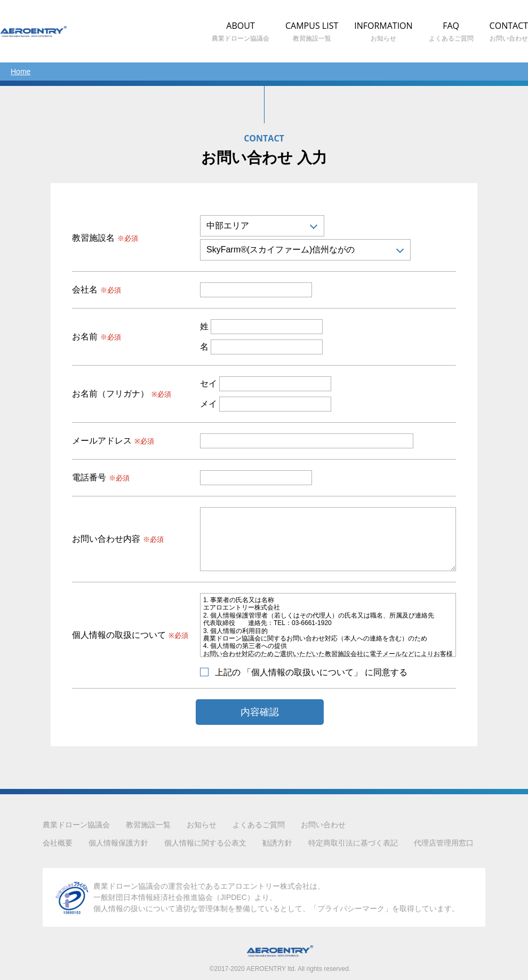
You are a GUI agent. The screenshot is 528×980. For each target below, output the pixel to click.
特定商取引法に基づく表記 (353, 843)
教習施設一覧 (148, 825)
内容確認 (260, 712)
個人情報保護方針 (118, 843)
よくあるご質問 (259, 825)
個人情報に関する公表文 (205, 843)
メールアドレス (113, 441)
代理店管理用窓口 (444, 843)
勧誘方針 (277, 843)
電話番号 (101, 478)
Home (21, 72)
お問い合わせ (323, 825)
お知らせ (202, 825)
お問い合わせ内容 (118, 539)
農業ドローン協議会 (76, 825)
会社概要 (58, 843)
